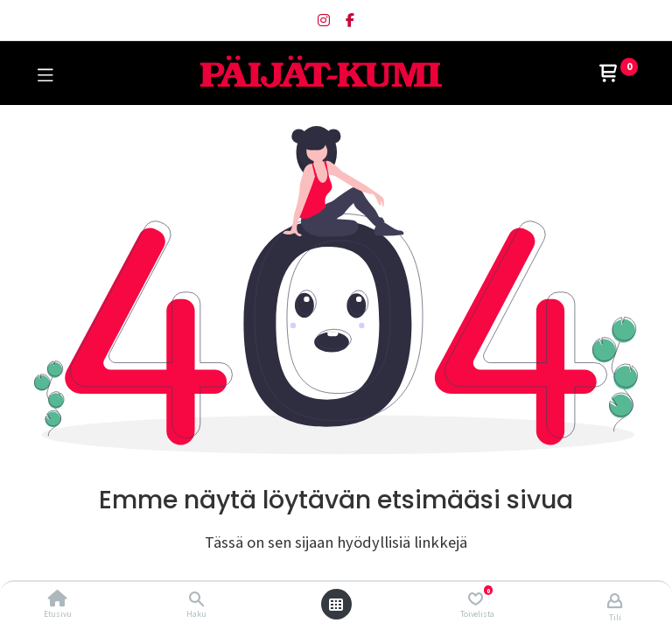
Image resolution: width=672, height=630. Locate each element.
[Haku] (196, 599)
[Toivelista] (476, 599)
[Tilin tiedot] (615, 600)
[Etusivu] (58, 599)
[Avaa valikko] (336, 605)
